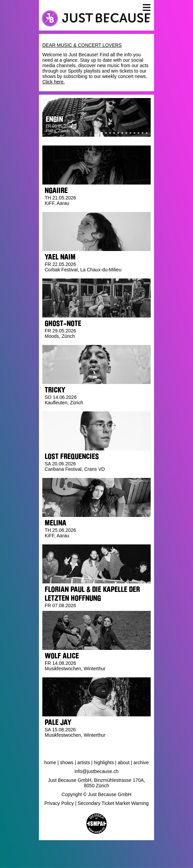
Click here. (53, 82)
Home (50, 763)
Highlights (104, 763)
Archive (141, 763)
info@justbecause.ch (96, 771)
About (124, 763)
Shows (67, 763)
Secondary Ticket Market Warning (113, 803)
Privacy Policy (59, 803)
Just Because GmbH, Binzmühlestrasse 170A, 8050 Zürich (96, 783)
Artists (83, 763)
